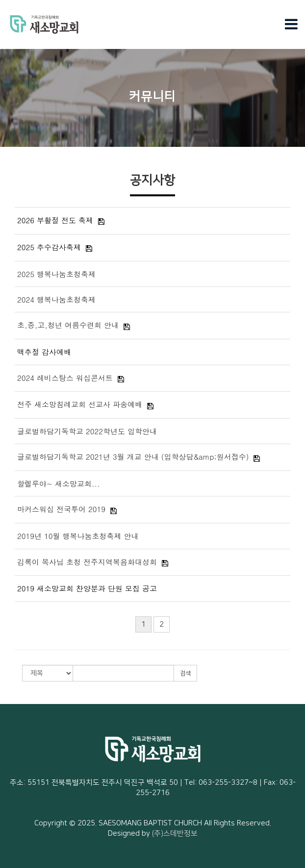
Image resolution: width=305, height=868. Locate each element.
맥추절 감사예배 (44, 352)
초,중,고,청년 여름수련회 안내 (68, 325)
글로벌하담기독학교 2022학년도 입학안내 (87, 431)
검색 (185, 673)
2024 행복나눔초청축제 (56, 299)
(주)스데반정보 (175, 833)
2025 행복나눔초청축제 (56, 274)
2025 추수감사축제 (49, 247)
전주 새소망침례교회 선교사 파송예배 (80, 404)
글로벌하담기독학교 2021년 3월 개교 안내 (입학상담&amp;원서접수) (133, 457)
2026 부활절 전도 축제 (55, 220)
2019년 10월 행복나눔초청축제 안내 (78, 536)
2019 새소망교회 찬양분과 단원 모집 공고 (87, 588)
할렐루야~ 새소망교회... (59, 483)
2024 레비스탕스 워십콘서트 (65, 378)
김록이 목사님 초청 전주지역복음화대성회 (87, 562)
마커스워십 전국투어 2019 (61, 509)
